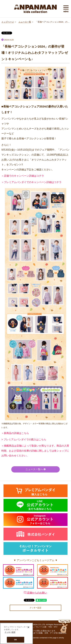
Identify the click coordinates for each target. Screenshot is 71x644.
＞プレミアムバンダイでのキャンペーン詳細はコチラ (31, 182)
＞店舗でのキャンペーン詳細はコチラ (23, 176)
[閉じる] (28, 627)
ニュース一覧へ (36, 469)
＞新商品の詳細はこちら (15, 433)
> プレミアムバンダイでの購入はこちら (24, 440)
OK (16, 640)
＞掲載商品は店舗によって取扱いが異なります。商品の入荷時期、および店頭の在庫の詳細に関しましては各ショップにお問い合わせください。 (35, 451)
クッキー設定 (35, 608)
